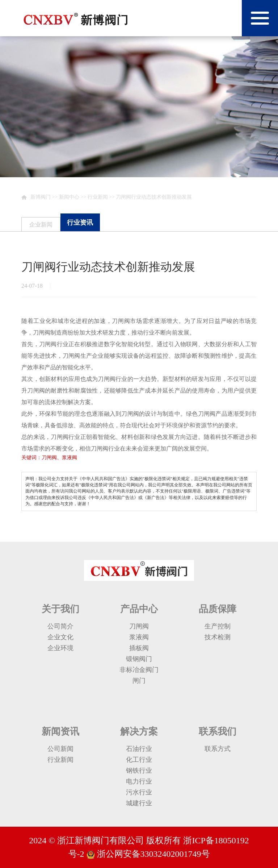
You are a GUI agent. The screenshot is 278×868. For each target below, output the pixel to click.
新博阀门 (41, 197)
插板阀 (139, 648)
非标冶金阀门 (139, 670)
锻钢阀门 (139, 659)
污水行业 (139, 792)
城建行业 (139, 803)
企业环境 (60, 648)
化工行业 (139, 760)
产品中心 (139, 609)
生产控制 (218, 626)
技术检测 (218, 637)
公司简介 (60, 626)
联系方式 (218, 749)
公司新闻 (60, 749)
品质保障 (218, 609)
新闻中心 (69, 197)
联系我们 (218, 732)
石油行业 (139, 749)
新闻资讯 (60, 732)
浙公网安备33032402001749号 (152, 854)
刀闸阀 (139, 626)
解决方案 (139, 732)
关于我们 (60, 609)
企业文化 (60, 637)
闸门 (139, 681)
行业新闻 (98, 197)
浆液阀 (139, 637)
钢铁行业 (139, 771)
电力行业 (139, 781)
